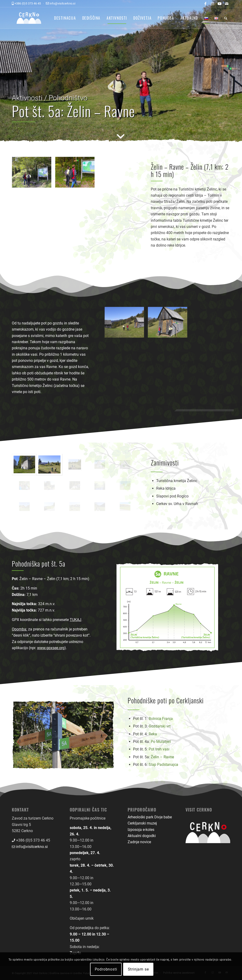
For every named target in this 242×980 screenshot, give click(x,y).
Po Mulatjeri (161, 742)
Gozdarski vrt (160, 726)
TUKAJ (76, 620)
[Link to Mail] (227, 4)
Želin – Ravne (162, 757)
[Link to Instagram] (212, 4)
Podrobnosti (106, 969)
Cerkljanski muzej (142, 823)
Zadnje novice (139, 842)
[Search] (226, 18)
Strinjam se (138, 969)
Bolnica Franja (161, 719)
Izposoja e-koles (141, 830)
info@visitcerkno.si (32, 847)
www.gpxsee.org (51, 648)
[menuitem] (65, 18)
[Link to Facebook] (205, 4)
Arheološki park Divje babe (150, 817)
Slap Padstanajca (163, 765)
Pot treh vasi (159, 749)
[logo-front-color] (32, 18)
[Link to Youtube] (219, 4)
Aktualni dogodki (142, 836)
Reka (153, 734)
